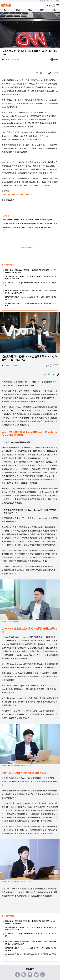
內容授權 (57, 1)
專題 (30, 10)
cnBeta (15, 195)
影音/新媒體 (16, 59)
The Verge (6, 195)
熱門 (6, 10)
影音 (42, 10)
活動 (54, 10)
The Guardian (26, 195)
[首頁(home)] (6, 5)
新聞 (18, 10)
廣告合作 (50, 1)
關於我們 (42, 1)
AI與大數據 (15, 366)
